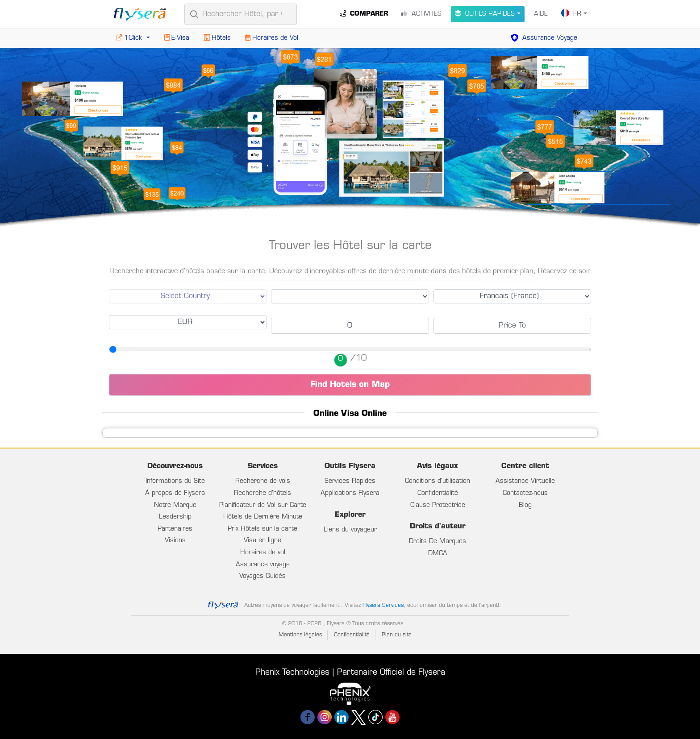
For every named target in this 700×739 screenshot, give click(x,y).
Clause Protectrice (438, 505)
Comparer (364, 14)
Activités (421, 14)
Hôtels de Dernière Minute (263, 517)
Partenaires (175, 529)
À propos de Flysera (175, 493)
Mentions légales (300, 635)
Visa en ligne (262, 541)
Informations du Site (175, 481)
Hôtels (217, 38)
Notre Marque (175, 505)
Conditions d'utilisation (437, 481)
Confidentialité (438, 493)
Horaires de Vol (272, 38)
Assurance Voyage (544, 38)
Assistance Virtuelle (525, 481)
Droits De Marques (437, 542)
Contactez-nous (525, 493)
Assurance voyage (263, 565)
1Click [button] (130, 38)
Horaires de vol (263, 553)
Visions (175, 541)
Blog (525, 505)
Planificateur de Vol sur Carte (263, 505)
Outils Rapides (485, 14)
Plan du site (397, 635)
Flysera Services (383, 606)
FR (571, 13)
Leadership (175, 517)
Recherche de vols (263, 481)
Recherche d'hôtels (262, 493)
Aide (541, 14)
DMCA (438, 554)
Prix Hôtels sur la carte (262, 529)
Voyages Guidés (262, 576)
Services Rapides (350, 481)
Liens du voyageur (350, 530)
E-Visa (177, 38)
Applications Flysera (350, 493)
